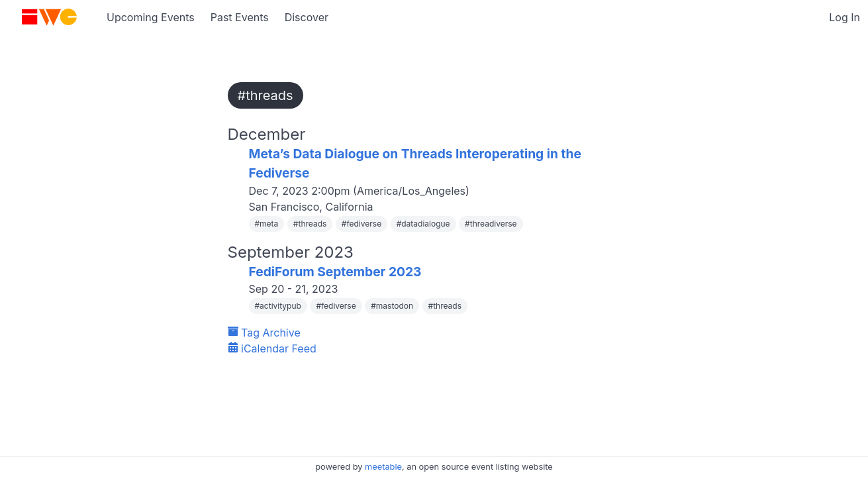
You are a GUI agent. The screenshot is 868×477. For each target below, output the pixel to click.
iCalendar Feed (272, 348)
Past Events (240, 17)
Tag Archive (264, 333)
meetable (383, 467)
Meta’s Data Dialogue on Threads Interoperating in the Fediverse (415, 163)
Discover (307, 17)
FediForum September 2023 (335, 272)
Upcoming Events (151, 17)
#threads (265, 95)
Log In (844, 17)
